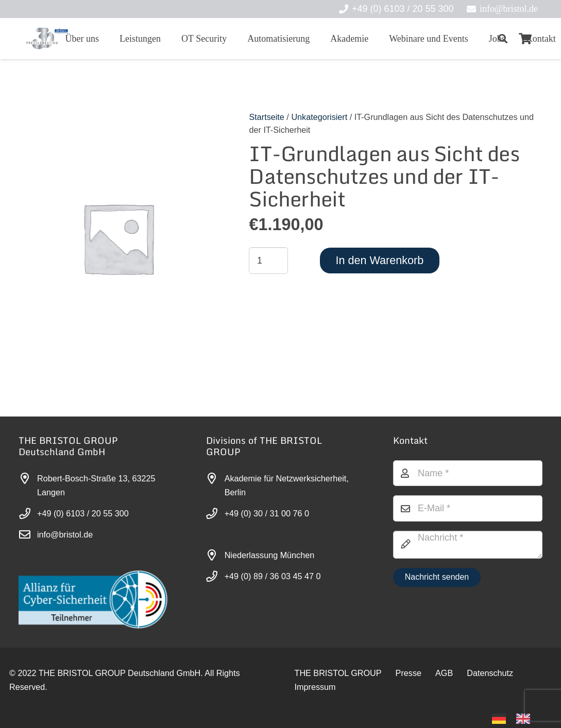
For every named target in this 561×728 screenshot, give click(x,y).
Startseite (266, 117)
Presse (409, 673)
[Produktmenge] (268, 261)
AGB (444, 673)
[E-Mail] (468, 508)
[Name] (468, 473)
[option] (526, 719)
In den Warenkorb (379, 260)
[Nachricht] (468, 545)
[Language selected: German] (516, 718)
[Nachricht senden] (437, 577)
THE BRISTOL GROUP (338, 673)
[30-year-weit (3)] (47, 39)
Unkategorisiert (319, 117)
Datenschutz (490, 673)
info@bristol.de (65, 534)
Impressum (315, 687)
